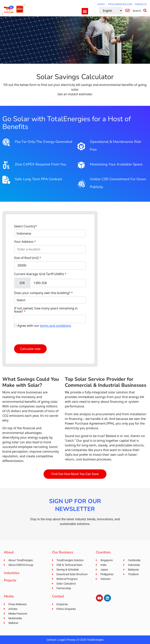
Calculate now (30, 349)
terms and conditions (56, 326)
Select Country (26, 226)
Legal (62, 640)
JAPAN (101, 4)
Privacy (71, 640)
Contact (51, 640)
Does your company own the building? (43, 293)
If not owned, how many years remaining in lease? (46, 310)
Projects (10, 580)
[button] (85, 11)
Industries (12, 573)
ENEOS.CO (141, 4)
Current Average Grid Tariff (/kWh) (40, 274)
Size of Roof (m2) (28, 258)
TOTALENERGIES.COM (120, 4)
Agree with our (44, 326)
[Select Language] (111, 11)
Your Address (25, 242)
